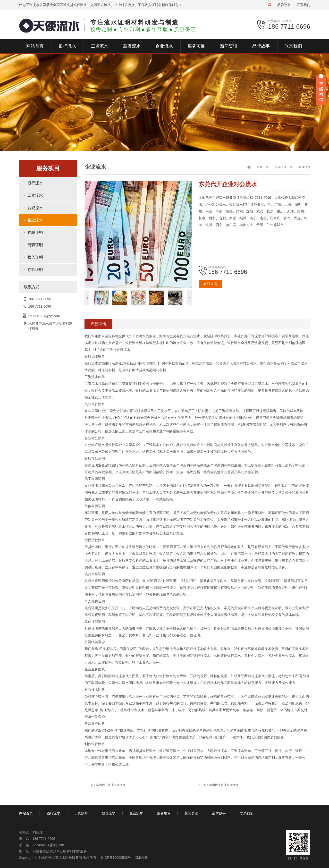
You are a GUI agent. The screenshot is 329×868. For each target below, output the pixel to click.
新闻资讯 (191, 813)
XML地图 (142, 858)
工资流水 (35, 195)
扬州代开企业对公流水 (224, 785)
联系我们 (304, 5)
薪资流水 (35, 208)
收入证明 (35, 257)
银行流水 (35, 183)
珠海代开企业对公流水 (111, 785)
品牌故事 (284, 5)
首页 (259, 167)
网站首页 (26, 813)
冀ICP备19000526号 (116, 858)
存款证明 (35, 270)
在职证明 (35, 232)
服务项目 (280, 167)
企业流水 (35, 220)
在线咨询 (210, 284)
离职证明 (35, 245)
